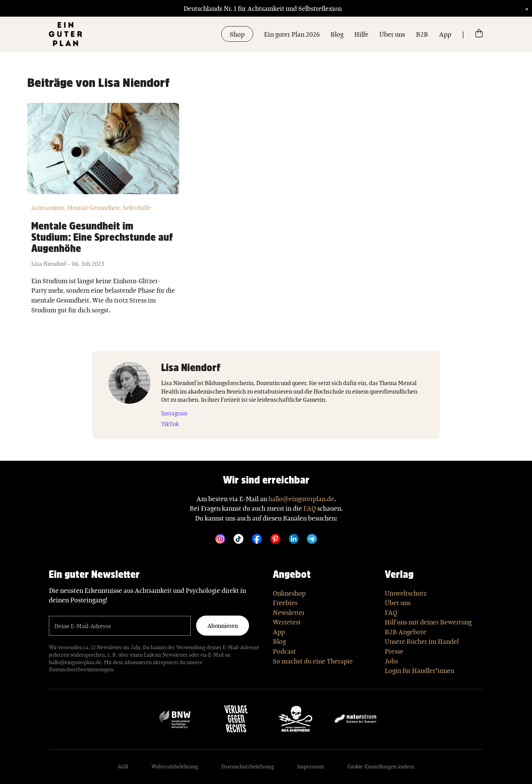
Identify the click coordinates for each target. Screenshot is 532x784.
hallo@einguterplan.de (301, 498)
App (445, 34)
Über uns (392, 34)
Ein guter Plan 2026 (292, 34)
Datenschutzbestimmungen (81, 669)
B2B (422, 34)
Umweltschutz (406, 593)
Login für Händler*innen (420, 670)
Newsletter (289, 612)
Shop (237, 34)
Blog (337, 34)
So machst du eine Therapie (313, 661)
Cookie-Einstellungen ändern (381, 767)
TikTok (170, 424)
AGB (123, 767)
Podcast (284, 651)
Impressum (311, 767)
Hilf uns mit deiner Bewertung (428, 622)
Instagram (174, 413)
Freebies (285, 602)
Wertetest (287, 622)
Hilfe (361, 34)
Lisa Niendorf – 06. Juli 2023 (68, 263)
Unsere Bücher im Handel (422, 641)
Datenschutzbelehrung (248, 767)
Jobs (391, 661)
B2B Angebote (406, 632)
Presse (394, 651)
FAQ (310, 508)
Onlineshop (289, 593)
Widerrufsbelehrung (175, 767)
